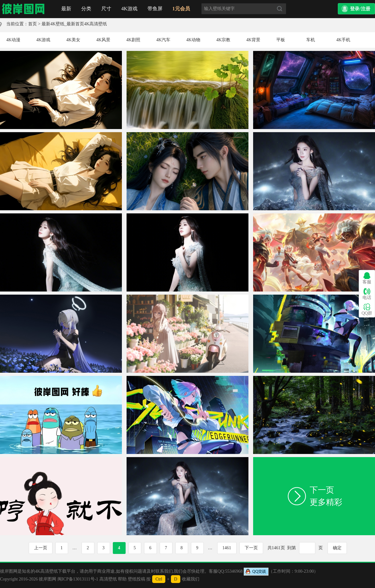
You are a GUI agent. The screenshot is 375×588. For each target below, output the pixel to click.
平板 (281, 40)
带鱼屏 (155, 9)
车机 (311, 40)
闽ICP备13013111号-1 (78, 579)
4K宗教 (223, 40)
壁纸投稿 (137, 579)
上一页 (41, 548)
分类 (86, 9)
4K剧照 (133, 40)
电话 (367, 294)
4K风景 (103, 40)
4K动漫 (13, 40)
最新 (66, 9)
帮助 (122, 579)
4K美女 (73, 40)
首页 (23, 9)
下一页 (251, 548)
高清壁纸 (108, 579)
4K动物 (193, 40)
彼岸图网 (47, 579)
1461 (227, 548)
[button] (356, 9)
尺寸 (106, 9)
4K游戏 (129, 9)
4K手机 (343, 40)
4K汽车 (163, 40)
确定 (337, 548)
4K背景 (253, 40)
